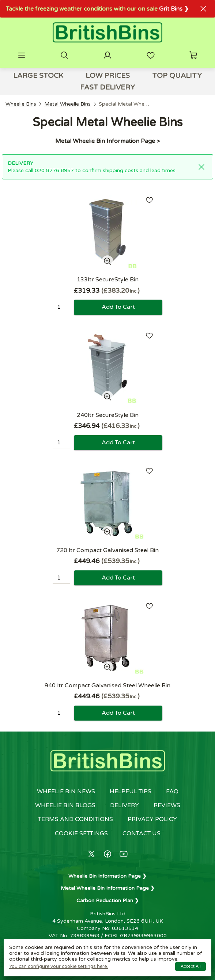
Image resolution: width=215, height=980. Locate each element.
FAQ (172, 791)
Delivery (125, 805)
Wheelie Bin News (66, 791)
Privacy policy (152, 819)
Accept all (191, 966)
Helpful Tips (131, 791)
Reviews (167, 805)
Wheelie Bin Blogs (65, 805)
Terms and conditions (76, 819)
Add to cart (118, 307)
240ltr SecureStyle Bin (108, 415)
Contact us (142, 833)
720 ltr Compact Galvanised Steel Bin (107, 550)
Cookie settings (81, 833)
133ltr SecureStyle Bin (108, 280)
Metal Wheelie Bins (67, 104)
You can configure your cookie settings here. (59, 966)
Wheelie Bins (21, 104)
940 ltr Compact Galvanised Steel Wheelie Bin (107, 685)
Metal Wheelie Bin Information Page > (107, 141)
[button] (22, 55)
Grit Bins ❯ (174, 9)
